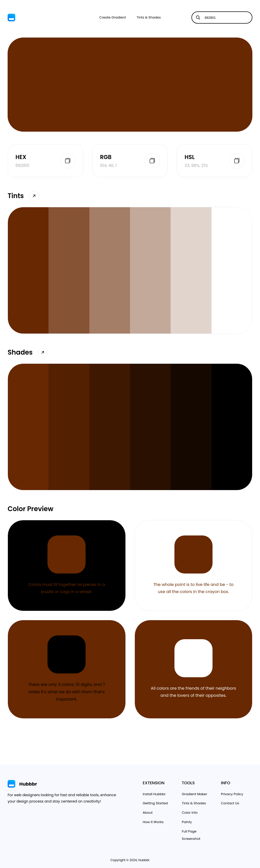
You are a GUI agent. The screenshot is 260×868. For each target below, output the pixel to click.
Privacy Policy (232, 794)
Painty (187, 822)
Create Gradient (113, 17)
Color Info (190, 813)
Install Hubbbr (154, 794)
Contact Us (230, 803)
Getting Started (155, 803)
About (148, 813)
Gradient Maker (194, 794)
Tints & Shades (149, 17)
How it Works (153, 822)
